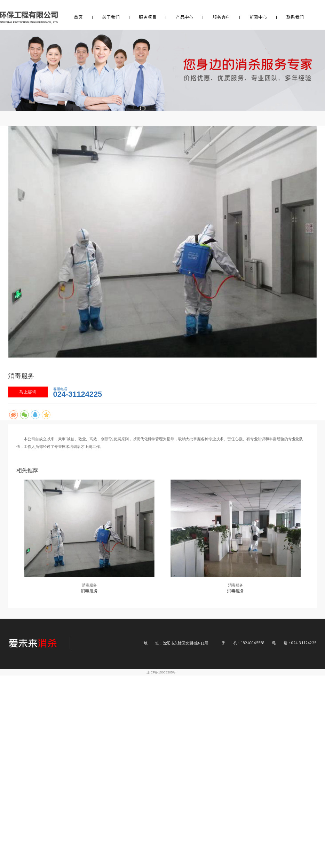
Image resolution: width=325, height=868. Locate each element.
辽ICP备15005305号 (161, 672)
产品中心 (184, 17)
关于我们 (111, 17)
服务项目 (148, 17)
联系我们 (295, 17)
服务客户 (221, 17)
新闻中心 (258, 17)
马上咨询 (28, 392)
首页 (78, 17)
